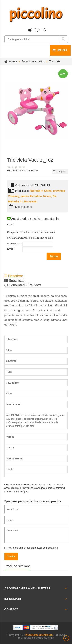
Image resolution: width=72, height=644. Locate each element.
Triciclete (55, 61)
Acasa (13, 61)
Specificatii (15, 281)
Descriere (14, 276)
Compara (60, 171)
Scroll (66, 638)
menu (60, 50)
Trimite (54, 256)
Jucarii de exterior (33, 61)
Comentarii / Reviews (23, 285)
